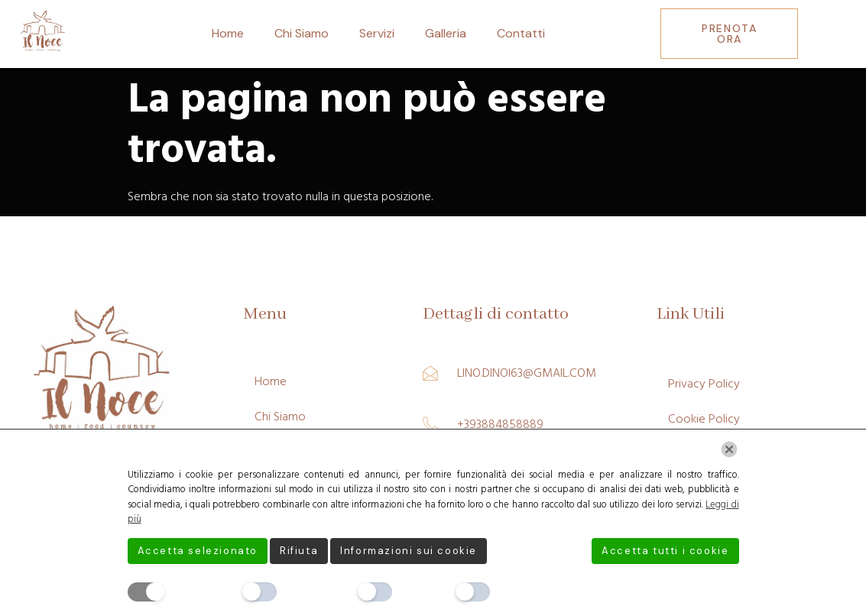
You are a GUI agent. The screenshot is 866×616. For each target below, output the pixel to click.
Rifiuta (299, 551)
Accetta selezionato (198, 551)
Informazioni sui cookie (409, 551)
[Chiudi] (729, 449)
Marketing (524, 592)
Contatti (521, 33)
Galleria (446, 33)
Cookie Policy (704, 419)
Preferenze (313, 592)
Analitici (420, 592)
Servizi (377, 33)
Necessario (198, 592)
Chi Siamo (302, 33)
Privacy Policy (704, 384)
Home (228, 33)
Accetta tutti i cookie (665, 551)
